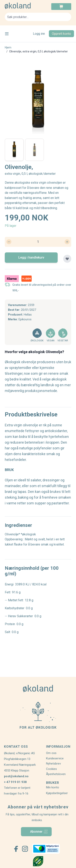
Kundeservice (55, 758)
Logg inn (39, 34)
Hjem (8, 47)
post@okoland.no (16, 776)
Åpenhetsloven (56, 774)
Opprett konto (61, 34)
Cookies (51, 769)
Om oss (51, 753)
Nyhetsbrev (53, 764)
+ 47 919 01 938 (15, 782)
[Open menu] (7, 34)
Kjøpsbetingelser (57, 793)
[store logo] (21, 6)
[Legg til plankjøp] (67, 259)
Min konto (53, 787)
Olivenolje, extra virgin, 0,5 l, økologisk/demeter (38, 51)
